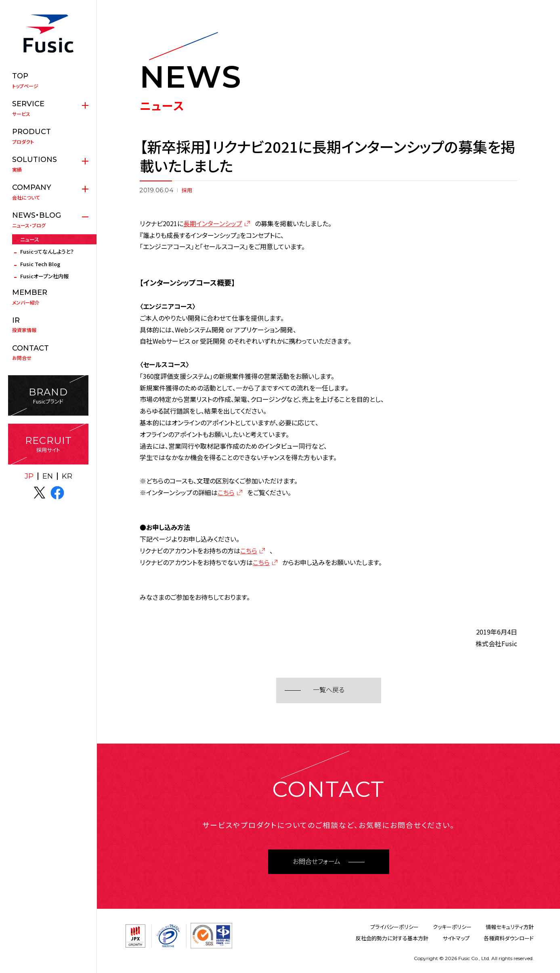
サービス (48, 108)
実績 (48, 164)
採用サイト (48, 444)
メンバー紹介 (48, 297)
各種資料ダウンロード (509, 938)
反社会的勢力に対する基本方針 (392, 938)
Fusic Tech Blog (40, 264)
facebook (57, 493)
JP (29, 476)
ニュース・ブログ (48, 220)
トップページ (48, 80)
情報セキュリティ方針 (510, 927)
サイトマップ (456, 938)
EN (48, 476)
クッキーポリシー (452, 927)
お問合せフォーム (317, 862)
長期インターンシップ (213, 223)
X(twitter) (40, 493)
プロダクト (48, 136)
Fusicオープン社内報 (44, 276)
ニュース (30, 239)
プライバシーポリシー (394, 927)
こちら (226, 492)
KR (67, 476)
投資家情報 (48, 325)
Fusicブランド (48, 396)
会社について (48, 192)
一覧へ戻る (329, 690)
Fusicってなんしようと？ (47, 251)
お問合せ (48, 353)
